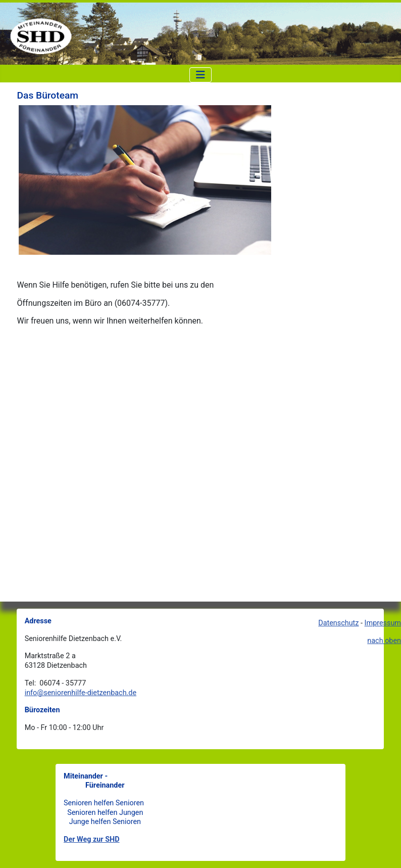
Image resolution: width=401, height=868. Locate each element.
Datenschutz (338, 623)
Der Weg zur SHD (92, 839)
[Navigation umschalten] (201, 75)
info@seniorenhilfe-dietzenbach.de (81, 693)
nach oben (384, 641)
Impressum (383, 623)
